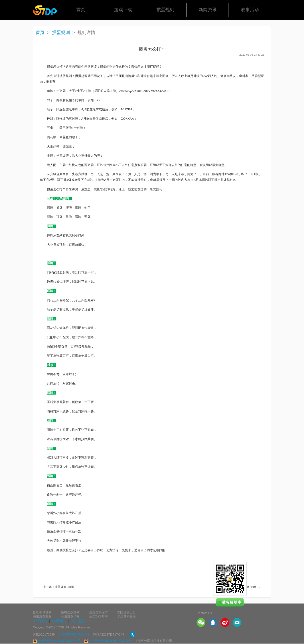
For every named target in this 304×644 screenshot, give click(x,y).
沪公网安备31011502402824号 (108, 641)
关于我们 (40, 621)
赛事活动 (250, 10)
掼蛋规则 (165, 10)
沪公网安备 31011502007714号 (57, 641)
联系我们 (59, 621)
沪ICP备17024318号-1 (74, 634)
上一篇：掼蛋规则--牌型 (59, 587)
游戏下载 (123, 10)
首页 (81, 10)
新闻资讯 (208, 10)
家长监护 (78, 621)
